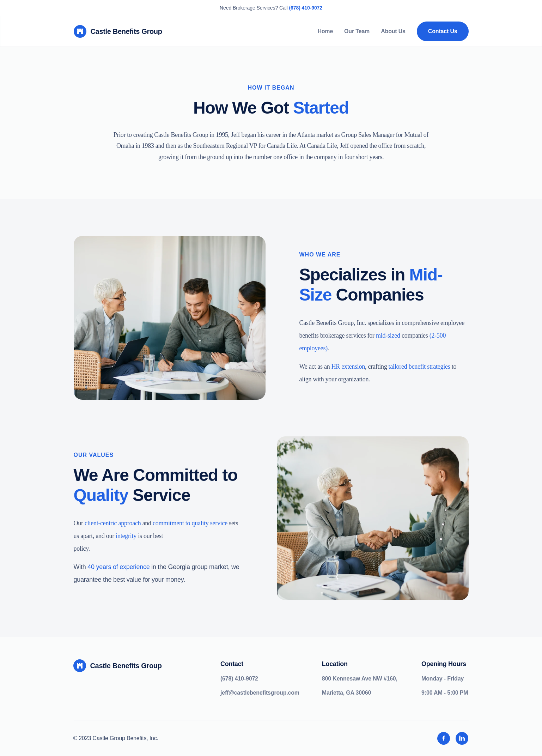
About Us (393, 31)
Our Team (357, 31)
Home (325, 31)
